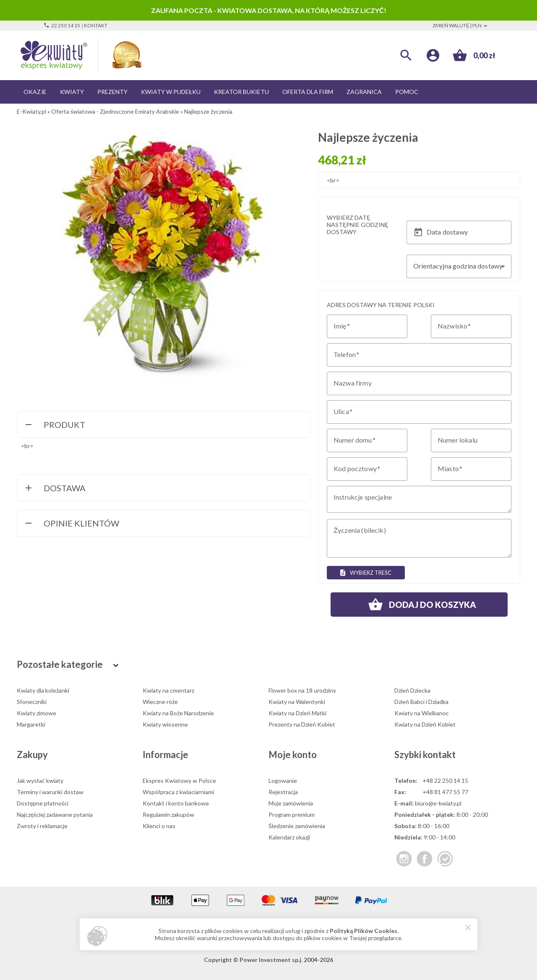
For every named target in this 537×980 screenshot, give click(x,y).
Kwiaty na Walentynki (297, 702)
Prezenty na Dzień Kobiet (302, 724)
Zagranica (364, 92)
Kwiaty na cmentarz (168, 690)
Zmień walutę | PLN (461, 25)
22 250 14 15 (62, 25)
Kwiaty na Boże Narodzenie (178, 713)
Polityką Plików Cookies (364, 931)
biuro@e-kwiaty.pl (438, 803)
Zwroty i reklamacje (42, 826)
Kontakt (96, 25)
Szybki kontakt (425, 755)
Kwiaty (72, 92)
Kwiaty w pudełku (171, 92)
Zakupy (32, 755)
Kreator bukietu (241, 92)
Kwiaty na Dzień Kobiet (425, 724)
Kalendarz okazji (289, 837)
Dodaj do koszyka (419, 605)
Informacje (166, 755)
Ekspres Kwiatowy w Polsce (179, 781)
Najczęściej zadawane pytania (55, 814)
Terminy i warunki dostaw (50, 792)
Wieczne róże (160, 702)
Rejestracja (283, 792)
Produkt (54, 425)
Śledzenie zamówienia (297, 826)
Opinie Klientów (71, 524)
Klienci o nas (159, 826)
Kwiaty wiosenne (165, 724)
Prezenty (112, 92)
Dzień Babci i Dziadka (421, 702)
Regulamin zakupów (168, 814)
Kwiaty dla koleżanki (43, 690)
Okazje (35, 92)
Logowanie (283, 781)
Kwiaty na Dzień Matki (297, 713)
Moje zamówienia (291, 803)
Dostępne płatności (43, 803)
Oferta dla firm (308, 92)
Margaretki (31, 724)
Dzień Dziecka (412, 690)
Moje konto (293, 755)
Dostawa (55, 489)
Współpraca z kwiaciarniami (178, 792)
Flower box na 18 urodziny (302, 690)
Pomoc (407, 92)
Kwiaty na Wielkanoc (422, 713)
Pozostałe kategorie (69, 664)
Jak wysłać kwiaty (40, 781)
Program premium (292, 814)
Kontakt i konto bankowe (176, 803)
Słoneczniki (32, 702)
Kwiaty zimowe (36, 713)
